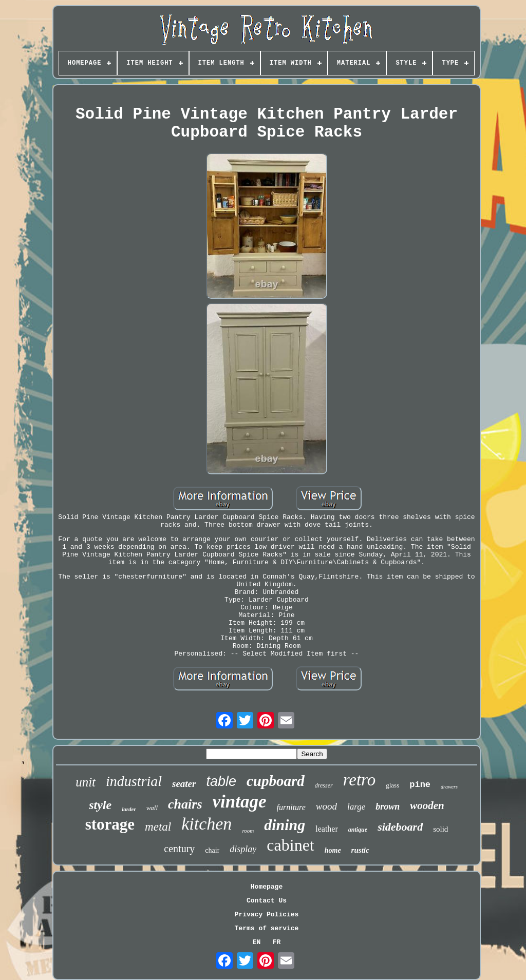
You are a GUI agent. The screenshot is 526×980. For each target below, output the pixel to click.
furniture (291, 807)
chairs (185, 804)
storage (110, 824)
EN (257, 942)
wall (152, 808)
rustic (360, 850)
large (356, 807)
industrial (134, 781)
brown (388, 806)
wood (326, 806)
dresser (324, 785)
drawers (449, 787)
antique (358, 830)
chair (212, 850)
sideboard (400, 827)
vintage (240, 802)
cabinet (290, 845)
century (179, 849)
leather (327, 829)
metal (158, 827)
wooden (427, 805)
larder (129, 809)
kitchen (206, 824)
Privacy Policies (267, 915)
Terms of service (267, 928)
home (333, 850)
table (221, 781)
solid (440, 829)
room (248, 831)
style (100, 805)
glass (392, 785)
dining (285, 825)
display (243, 849)
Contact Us (267, 901)
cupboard (276, 781)
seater (184, 784)
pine (420, 785)
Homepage (267, 887)
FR (277, 942)
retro (360, 780)
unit (86, 782)
